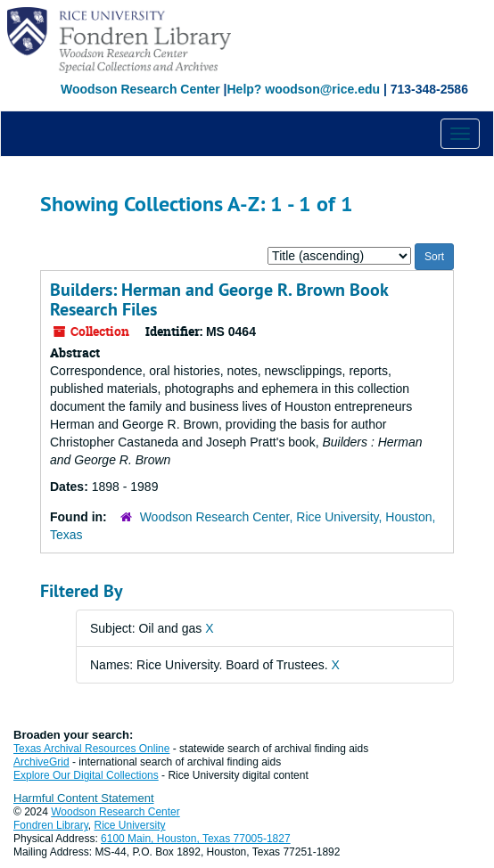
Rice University (130, 825)
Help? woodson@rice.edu (303, 89)
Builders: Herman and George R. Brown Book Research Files (219, 299)
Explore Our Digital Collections (86, 775)
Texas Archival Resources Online (91, 749)
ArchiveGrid (41, 762)
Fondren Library (51, 825)
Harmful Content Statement (84, 798)
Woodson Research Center (140, 89)
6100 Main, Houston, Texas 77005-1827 (196, 839)
